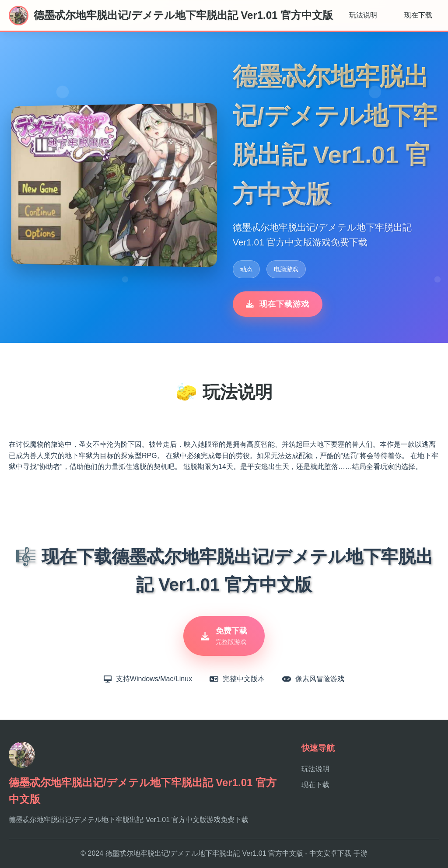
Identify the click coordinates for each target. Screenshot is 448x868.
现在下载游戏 (278, 304)
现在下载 (418, 15)
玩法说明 (363, 15)
